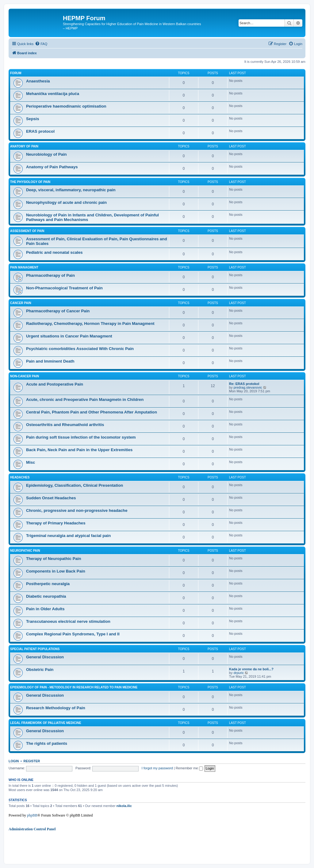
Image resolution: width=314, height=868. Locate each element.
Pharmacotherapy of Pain (50, 275)
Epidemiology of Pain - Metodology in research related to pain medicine (74, 687)
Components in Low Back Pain (56, 571)
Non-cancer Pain (25, 376)
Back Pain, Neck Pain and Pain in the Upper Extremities (79, 450)
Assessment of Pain (27, 231)
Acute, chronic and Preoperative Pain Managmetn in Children (85, 400)
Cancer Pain (21, 303)
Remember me (189, 768)
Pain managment (24, 267)
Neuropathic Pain (25, 551)
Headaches (20, 477)
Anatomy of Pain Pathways (52, 167)
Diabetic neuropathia (46, 596)
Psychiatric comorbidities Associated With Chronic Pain (80, 349)
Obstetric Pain (40, 670)
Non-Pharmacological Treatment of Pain (64, 288)
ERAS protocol (40, 131)
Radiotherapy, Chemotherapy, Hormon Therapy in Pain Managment (90, 324)
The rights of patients (47, 743)
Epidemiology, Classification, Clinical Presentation (75, 485)
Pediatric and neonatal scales (54, 252)
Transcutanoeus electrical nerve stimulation (68, 621)
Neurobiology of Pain (46, 154)
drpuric (239, 673)
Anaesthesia (38, 81)
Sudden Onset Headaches (51, 498)
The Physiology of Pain (30, 182)
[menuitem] (41, 44)
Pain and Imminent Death (50, 361)
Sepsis (33, 119)
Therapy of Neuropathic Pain (54, 559)
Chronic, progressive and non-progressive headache (77, 510)
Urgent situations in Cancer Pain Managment (69, 336)
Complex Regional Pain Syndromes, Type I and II (73, 634)
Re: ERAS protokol (244, 384)
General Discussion (45, 657)
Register (32, 761)
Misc (31, 462)
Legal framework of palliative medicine (46, 723)
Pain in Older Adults (45, 609)
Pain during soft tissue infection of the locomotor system (81, 437)
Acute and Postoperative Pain (55, 384)
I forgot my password (157, 768)
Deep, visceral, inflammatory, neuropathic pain (71, 190)
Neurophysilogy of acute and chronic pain (66, 202)
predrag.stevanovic (248, 387)
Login (14, 761)
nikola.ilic (124, 806)
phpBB (32, 815)
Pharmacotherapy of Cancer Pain (58, 311)
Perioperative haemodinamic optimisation (66, 106)
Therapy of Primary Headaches (56, 523)
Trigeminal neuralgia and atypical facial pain (68, 536)
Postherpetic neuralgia (48, 584)
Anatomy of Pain (24, 146)
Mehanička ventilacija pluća (53, 94)
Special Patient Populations (35, 649)
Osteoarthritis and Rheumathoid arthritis (65, 425)
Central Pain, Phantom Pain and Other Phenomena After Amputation (92, 412)
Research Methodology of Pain (56, 708)
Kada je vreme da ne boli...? (251, 669)
